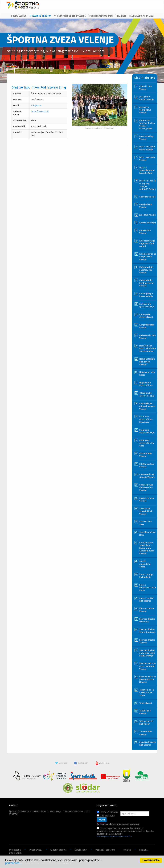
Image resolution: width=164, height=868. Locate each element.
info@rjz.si (36, 106)
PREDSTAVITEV (19, 16)
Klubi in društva (58, 850)
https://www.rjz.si (40, 111)
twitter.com (61, 763)
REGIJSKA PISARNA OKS (141, 16)
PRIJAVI (102, 820)
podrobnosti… (14, 863)
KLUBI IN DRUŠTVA (106, 816)
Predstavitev (36, 850)
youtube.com (102, 763)
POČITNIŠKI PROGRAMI (101, 16)
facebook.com (82, 763)
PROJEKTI (121, 16)
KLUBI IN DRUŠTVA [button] (40, 16)
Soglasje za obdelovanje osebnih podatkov (118, 824)
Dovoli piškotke (151, 860)
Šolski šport (81, 850)
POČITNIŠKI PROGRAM (108, 812)
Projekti (127, 850)
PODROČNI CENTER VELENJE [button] (70, 16)
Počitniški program (105, 850)
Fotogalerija (15, 850)
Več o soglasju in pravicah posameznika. (115, 837)
